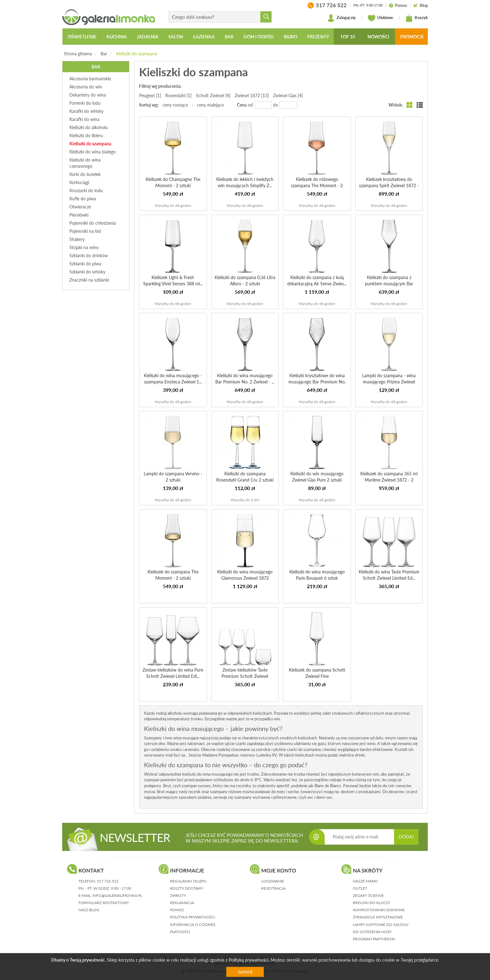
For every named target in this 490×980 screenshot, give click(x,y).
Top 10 (348, 37)
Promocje (412, 37)
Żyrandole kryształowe (378, 917)
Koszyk (417, 18)
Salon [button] (176, 37)
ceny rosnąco (175, 105)
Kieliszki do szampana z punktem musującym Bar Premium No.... (389, 284)
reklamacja (182, 903)
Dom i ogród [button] (259, 37)
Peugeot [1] (150, 95)
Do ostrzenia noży (372, 932)
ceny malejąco (210, 105)
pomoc (177, 910)
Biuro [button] (290, 37)
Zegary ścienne (368, 895)
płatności (180, 932)
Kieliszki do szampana (137, 54)
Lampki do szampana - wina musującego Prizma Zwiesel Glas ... (389, 382)
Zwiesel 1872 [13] (252, 95)
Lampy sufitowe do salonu (381, 925)
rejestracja (273, 888)
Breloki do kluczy (372, 903)
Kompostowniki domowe (379, 910)
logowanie (273, 881)
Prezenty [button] (318, 37)
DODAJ (406, 837)
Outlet (360, 888)
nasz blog (89, 910)
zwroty (178, 895)
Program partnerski (374, 939)
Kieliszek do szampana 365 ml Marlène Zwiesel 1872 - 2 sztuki (389, 480)
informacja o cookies (193, 925)
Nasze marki (365, 881)
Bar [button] (229, 37)
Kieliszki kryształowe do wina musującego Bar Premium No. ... (317, 382)
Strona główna (78, 54)
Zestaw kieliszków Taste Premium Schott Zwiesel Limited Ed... (245, 676)
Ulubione (380, 18)
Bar (104, 54)
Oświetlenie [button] (82, 37)
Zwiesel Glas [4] (288, 95)
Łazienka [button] (204, 37)
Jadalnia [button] (148, 37)
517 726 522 (108, 881)
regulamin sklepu (188, 881)
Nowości (378, 37)
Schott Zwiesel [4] (213, 95)
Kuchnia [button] (117, 37)
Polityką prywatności (249, 960)
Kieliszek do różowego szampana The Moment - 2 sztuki (317, 185)
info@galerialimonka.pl (117, 895)
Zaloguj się (341, 18)
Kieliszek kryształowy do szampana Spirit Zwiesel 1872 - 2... (389, 185)
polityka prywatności (192, 917)
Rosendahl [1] (178, 95)
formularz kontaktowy (104, 903)
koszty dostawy (187, 888)
